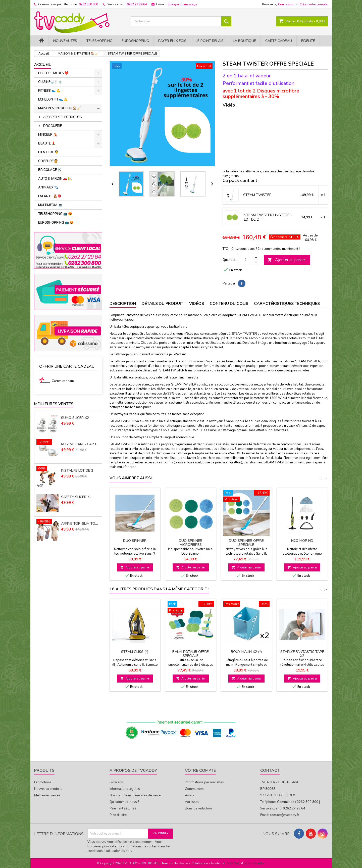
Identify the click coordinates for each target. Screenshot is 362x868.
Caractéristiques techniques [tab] (287, 304)
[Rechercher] (181, 21)
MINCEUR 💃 (48, 135)
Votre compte (200, 770)
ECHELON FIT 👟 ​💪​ (53, 100)
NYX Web (234, 863)
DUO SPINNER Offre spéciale (246, 543)
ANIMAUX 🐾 (48, 187)
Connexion (286, 4)
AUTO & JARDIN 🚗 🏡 (55, 179)
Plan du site (118, 815)
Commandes (194, 789)
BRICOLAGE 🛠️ (50, 170)
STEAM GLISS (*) (135, 652)
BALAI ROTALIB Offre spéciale (191, 654)
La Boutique (244, 41)
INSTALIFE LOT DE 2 (77, 471)
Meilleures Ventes (54, 404)
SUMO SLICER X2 (75, 418)
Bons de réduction (198, 808)
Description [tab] (123, 304)
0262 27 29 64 (137, 4)
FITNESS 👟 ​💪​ (49, 91)
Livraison (116, 782)
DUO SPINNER (135, 541)
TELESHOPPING (99, 41)
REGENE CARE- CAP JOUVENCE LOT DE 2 (80, 444)
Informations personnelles (204, 782)
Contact (270, 770)
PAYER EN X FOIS (172, 41)
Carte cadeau (279, 41)
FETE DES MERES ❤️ (53, 73)
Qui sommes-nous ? (124, 802)
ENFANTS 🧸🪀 (50, 196)
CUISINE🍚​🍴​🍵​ (50, 82)
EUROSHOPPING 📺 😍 (56, 223)
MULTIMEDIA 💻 (50, 205)
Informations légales (125, 789)
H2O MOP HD (302, 541)
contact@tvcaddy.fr (285, 815)
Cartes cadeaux (63, 381)
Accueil (42, 65)
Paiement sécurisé (123, 808)
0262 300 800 (88, 4)
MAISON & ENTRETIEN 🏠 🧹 (60, 108)
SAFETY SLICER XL (76, 497)
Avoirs (190, 795)
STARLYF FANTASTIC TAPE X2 (302, 654)
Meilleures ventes (47, 795)
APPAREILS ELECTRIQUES (62, 117)
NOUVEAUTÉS (65, 41)
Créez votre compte (314, 4)
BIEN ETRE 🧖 (48, 152)
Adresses (192, 802)
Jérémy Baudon (255, 863)
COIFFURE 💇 (48, 161)
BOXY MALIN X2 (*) (246, 652)
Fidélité (308, 41)
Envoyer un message (183, 4)
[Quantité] (246, 260)
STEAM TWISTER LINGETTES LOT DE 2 (268, 217)
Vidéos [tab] (197, 304)
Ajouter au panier (286, 260)
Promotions (43, 782)
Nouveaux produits (48, 789)
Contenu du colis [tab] (229, 304)
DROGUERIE (53, 126)
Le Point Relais (210, 41)
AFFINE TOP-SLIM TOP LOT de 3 (80, 524)
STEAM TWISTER (257, 195)
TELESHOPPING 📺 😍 (55, 214)
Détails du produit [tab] (163, 304)
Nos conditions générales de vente (135, 795)
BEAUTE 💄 (47, 143)
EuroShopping (135, 41)
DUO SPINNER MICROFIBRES (191, 543)
